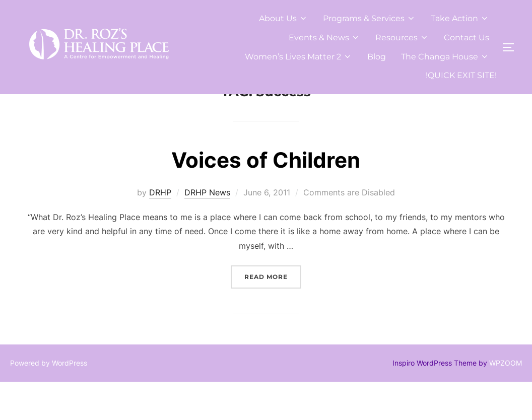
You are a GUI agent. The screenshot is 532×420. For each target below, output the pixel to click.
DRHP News (207, 230)
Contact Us (467, 38)
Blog (377, 57)
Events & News (324, 38)
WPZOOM (506, 401)
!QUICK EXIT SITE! (461, 75)
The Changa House (445, 57)
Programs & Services (369, 18)
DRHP (160, 230)
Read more (273, 314)
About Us (283, 18)
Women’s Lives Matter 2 (298, 57)
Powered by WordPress (49, 401)
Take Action (460, 18)
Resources (402, 38)
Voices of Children (266, 198)
